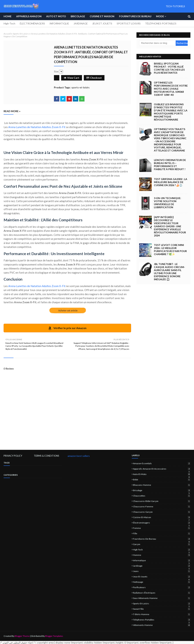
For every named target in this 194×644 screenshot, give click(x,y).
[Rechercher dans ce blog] (157, 43)
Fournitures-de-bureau (162, 539)
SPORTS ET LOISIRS (129, 23)
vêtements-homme (162, 625)
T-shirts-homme (162, 614)
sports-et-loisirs (21, 34)
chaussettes (162, 496)
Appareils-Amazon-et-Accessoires (162, 469)
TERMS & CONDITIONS (46, 456)
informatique (162, 560)
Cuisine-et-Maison (162, 517)
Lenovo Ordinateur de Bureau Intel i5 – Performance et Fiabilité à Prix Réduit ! (170, 165)
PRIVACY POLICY (13, 456)
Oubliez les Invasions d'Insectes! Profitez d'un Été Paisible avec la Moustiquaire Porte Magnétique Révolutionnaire (171, 112)
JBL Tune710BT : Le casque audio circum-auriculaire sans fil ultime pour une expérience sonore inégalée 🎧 (169, 272)
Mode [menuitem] (160, 16)
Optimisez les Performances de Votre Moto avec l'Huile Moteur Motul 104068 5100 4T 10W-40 (171, 89)
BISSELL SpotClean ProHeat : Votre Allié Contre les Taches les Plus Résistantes (169, 68)
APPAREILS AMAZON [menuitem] (29, 16)
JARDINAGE (81, 23)
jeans (162, 571)
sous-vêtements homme (162, 598)
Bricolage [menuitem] (78, 16)
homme (162, 555)
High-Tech (9, 23)
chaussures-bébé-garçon (162, 501)
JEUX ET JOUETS (102, 23)
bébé (162, 480)
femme (162, 528)
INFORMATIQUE (59, 23)
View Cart (72, 78)
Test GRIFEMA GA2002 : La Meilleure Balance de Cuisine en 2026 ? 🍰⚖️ (171, 182)
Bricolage (162, 490)
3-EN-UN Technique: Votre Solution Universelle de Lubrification (167, 203)
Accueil (7, 34)
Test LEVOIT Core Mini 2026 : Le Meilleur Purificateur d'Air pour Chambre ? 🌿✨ (170, 250)
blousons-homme (162, 485)
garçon (162, 544)
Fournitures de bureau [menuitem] (135, 16)
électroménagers (162, 523)
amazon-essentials (162, 463)
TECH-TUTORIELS (175, 6)
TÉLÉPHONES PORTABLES (161, 23)
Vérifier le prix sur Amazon (67, 328)
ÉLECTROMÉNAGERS (32, 23)
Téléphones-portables (162, 620)
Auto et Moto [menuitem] (56, 16)
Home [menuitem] (8, 16)
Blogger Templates (54, 636)
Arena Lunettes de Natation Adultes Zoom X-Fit (37, 127)
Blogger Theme (22, 636)
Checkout (94, 78)
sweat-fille (162, 609)
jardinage (162, 566)
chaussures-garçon (162, 512)
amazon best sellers (79, 456)
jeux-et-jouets (162, 577)
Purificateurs (162, 587)
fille (162, 533)
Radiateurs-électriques (162, 593)
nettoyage (162, 582)
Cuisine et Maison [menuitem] (102, 16)
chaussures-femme (162, 506)
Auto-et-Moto (162, 474)
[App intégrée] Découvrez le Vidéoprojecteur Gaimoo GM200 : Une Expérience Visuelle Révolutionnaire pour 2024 (170, 226)
